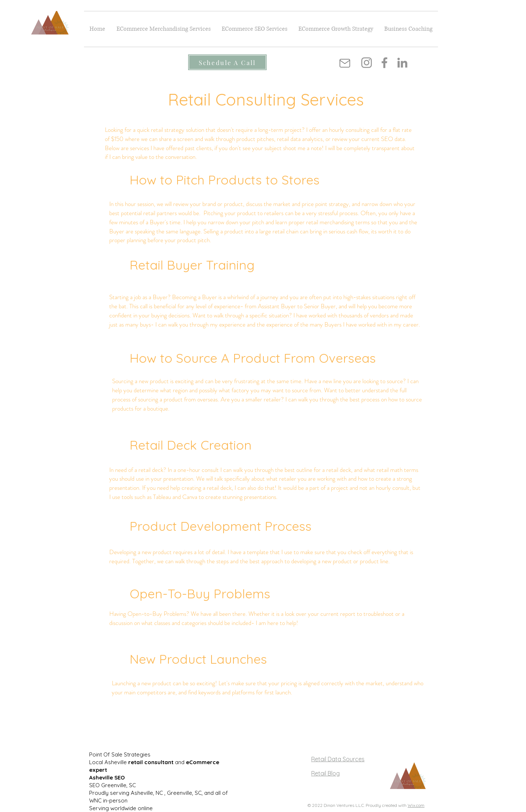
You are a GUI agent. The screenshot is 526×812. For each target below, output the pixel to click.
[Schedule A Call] (227, 62)
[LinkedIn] (402, 63)
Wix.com (416, 805)
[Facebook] (384, 63)
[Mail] (345, 63)
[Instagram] (367, 63)
